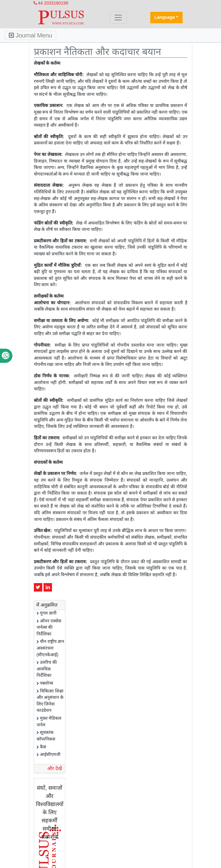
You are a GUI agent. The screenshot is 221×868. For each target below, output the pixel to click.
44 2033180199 (51, 3)
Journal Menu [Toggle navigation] (31, 35)
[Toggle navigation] (118, 18)
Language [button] (165, 17)
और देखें (55, 768)
